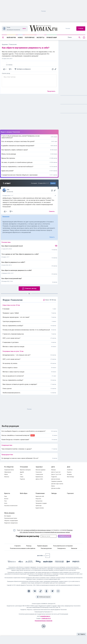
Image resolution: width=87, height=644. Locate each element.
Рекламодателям (46, 548)
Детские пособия (56, 488)
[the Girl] (68, 562)
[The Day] (21, 562)
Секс (21, 474)
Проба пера (39, 506)
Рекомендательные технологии (43, 621)
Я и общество (9, 467)
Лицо (6, 496)
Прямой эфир (52, 38)
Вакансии (74, 548)
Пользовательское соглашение (63, 546)
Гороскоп (70, 493)
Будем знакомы (40, 508)
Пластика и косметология (11, 506)
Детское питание (56, 479)
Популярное (30, 38)
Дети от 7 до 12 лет (56, 474)
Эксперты (40, 38)
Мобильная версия (45, 597)
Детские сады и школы (57, 484)
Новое (20, 38)
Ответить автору (6, 73)
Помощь (29, 546)
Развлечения (40, 493)
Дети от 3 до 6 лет (56, 472)
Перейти (53, 183)
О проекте (17, 546)
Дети (53, 467)
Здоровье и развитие (57, 481)
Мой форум (11, 38)
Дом (69, 467)
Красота (7, 493)
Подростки (54, 477)
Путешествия (39, 501)
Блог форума (8, 516)
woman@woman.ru (45, 616)
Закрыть (52, 237)
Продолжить (51, 91)
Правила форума (42, 546)
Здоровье (5, 44)
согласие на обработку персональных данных (37, 530)
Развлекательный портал (11, 518)
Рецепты (69, 472)
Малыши (53, 470)
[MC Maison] (29, 562)
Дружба (22, 472)
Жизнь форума (9, 513)
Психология (39, 472)
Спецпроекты (61, 548)
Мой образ (24, 493)
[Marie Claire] (48, 562)
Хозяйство (70, 470)
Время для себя (40, 496)
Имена (53, 486)
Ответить (52, 211)
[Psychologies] (60, 562)
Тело (5, 501)
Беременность (39, 477)
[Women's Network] (43, 557)
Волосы (6, 499)
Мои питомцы (70, 477)
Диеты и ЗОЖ (39, 479)
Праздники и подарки (41, 503)
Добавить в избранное (24, 69)
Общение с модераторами (11, 521)
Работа (6, 474)
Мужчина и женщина (25, 470)
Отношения (24, 467)
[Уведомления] (84, 37)
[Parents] (76, 562)
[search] (74, 37)
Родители (22, 479)
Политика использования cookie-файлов (23, 548)
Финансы (7, 477)
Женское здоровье (41, 470)
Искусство (38, 499)
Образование (8, 472)
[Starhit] (38, 562)
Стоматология (39, 474)
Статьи (81, 28)
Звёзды (54, 493)
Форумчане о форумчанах (11, 523)
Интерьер (69, 474)
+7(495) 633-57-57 (46, 619)
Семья (22, 477)
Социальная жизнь (9, 470)
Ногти (6, 503)
